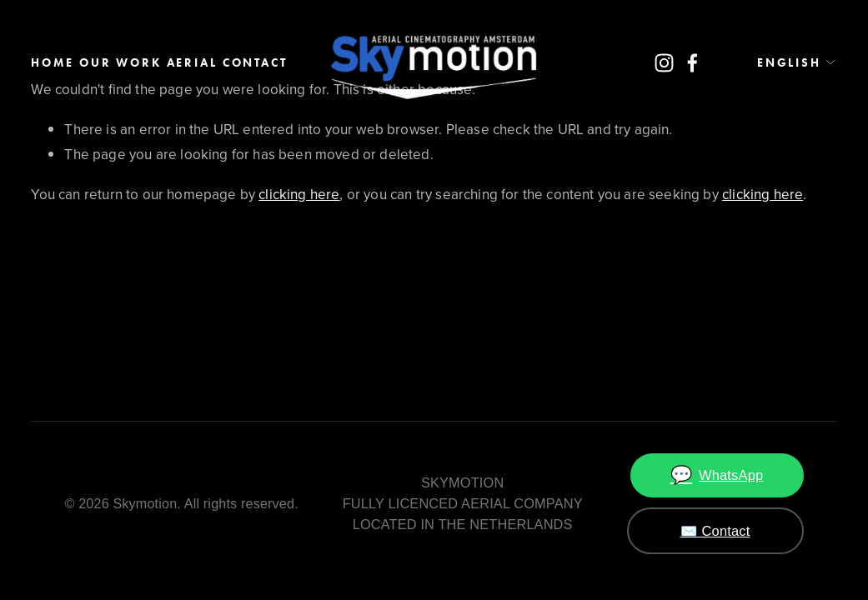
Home (52, 63)
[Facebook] (692, 63)
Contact (255, 63)
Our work (120, 63)
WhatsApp (717, 475)
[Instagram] (664, 63)
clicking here (299, 194)
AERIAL (192, 63)
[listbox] (783, 62)
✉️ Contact (715, 531)
